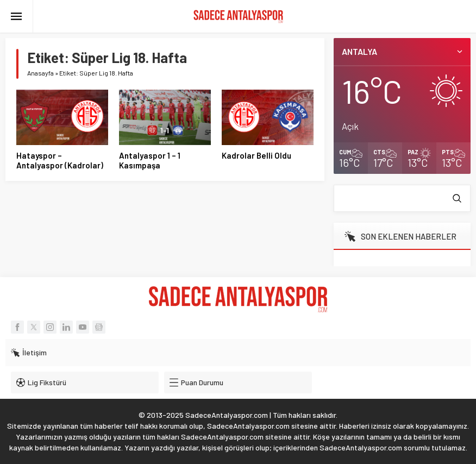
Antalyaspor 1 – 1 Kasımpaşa (150, 160)
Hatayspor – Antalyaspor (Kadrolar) (60, 160)
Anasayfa (40, 73)
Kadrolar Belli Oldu (256, 155)
